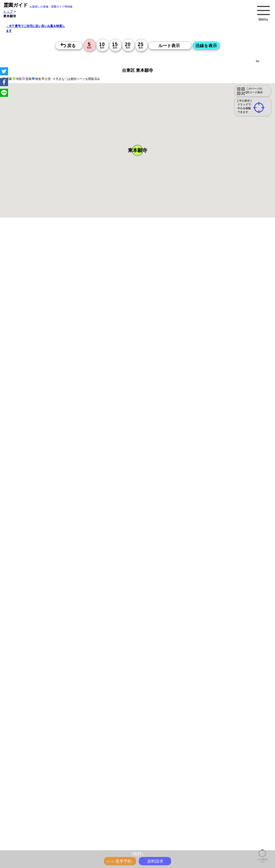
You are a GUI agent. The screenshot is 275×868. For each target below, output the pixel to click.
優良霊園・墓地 (25, 696)
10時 (162, 578)
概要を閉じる (73, 298)
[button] (137, 150)
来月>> (168, 532)
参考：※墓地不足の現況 (147, 443)
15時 (162, 590)
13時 (162, 584)
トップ (8, 11)
